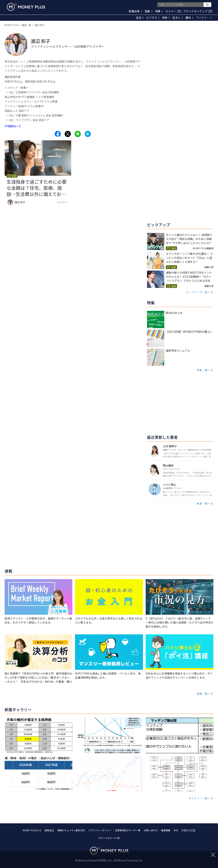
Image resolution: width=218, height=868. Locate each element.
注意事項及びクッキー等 (128, 830)
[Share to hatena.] (88, 134)
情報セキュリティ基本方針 (71, 830)
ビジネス (153, 18)
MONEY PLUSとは (32, 830)
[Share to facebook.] (58, 134)
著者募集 (166, 830)
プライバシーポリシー (100, 830)
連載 (149, 11)
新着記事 (136, 11)
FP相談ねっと (13, 126)
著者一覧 (27, 25)
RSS (176, 830)
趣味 (189, 18)
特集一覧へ (204, 370)
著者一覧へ (204, 503)
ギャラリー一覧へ (200, 798)
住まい (178, 18)
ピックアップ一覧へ (198, 292)
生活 (140, 18)
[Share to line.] (78, 134)
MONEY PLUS (12, 25)
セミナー (173, 11)
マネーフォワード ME (109, 838)
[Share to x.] (68, 134)
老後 (166, 18)
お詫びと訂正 (188, 830)
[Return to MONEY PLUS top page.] (26, 7)
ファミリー (204, 18)
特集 (159, 11)
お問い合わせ (151, 830)
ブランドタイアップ (198, 11)
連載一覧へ (204, 694)
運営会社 (49, 830)
